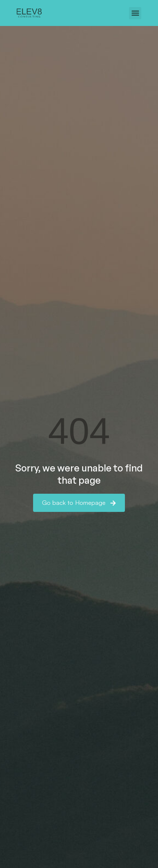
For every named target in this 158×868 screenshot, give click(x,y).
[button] (135, 13)
